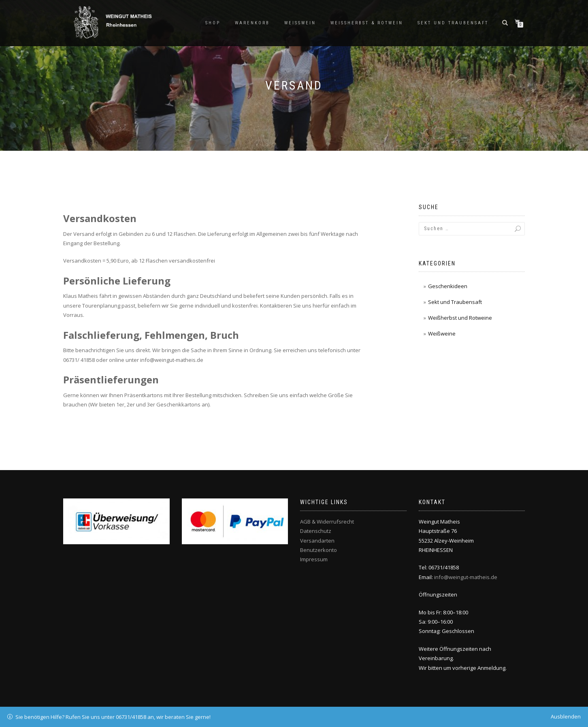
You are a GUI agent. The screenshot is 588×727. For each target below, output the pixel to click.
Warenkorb (252, 23)
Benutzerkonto (318, 550)
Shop (213, 23)
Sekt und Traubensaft (453, 23)
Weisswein (300, 23)
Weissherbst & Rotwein (367, 23)
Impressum (314, 559)
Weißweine (442, 334)
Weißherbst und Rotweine (460, 318)
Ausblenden (566, 716)
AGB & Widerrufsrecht (327, 522)
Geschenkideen (448, 286)
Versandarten (317, 541)
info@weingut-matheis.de (466, 577)
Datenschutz (316, 531)
